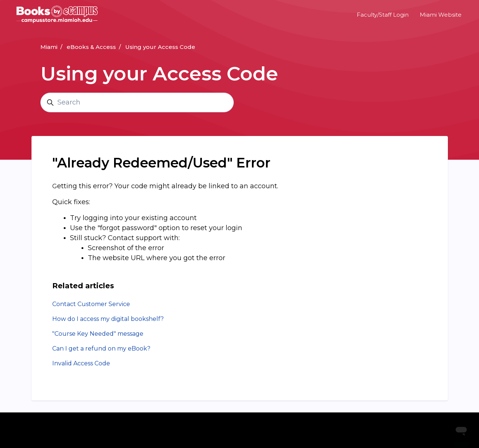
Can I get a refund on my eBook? (101, 349)
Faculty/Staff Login (383, 15)
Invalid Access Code (81, 363)
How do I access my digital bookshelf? (108, 319)
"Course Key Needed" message (98, 334)
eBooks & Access (91, 47)
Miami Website (441, 15)
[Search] (137, 102)
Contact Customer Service (91, 304)
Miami (49, 47)
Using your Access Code (160, 47)
